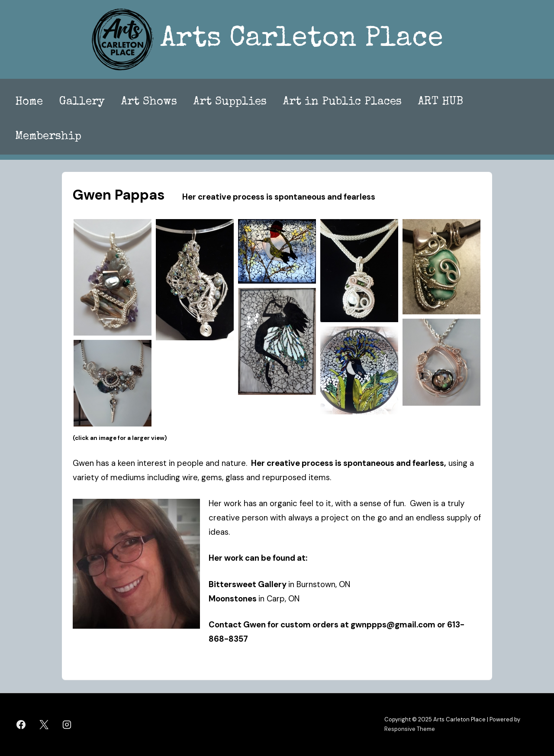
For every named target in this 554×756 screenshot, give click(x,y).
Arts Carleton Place (302, 40)
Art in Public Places (342, 102)
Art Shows (149, 102)
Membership (48, 137)
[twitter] (44, 724)
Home (29, 102)
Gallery (82, 102)
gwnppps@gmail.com (393, 625)
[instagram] (67, 724)
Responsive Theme (410, 729)
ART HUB (441, 102)
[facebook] (21, 724)
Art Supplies (230, 102)
